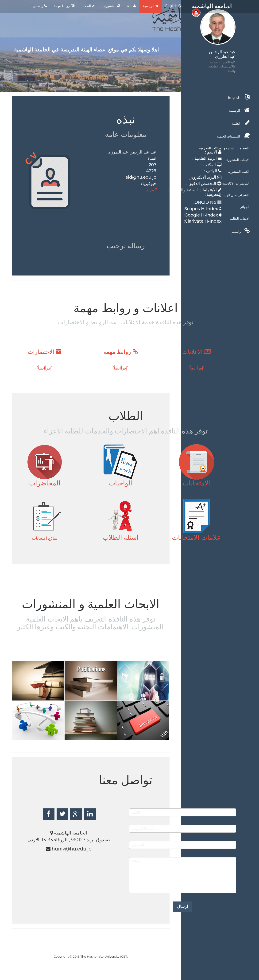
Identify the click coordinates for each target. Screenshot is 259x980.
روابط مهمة (64, 6)
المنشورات (111, 6)
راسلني (40, 6)
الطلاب (88, 6)
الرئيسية (151, 6)
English (173, 6)
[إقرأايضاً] (197, 368)
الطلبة (241, 123)
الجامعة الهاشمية (212, 7)
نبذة (132, 6)
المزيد (151, 190)
